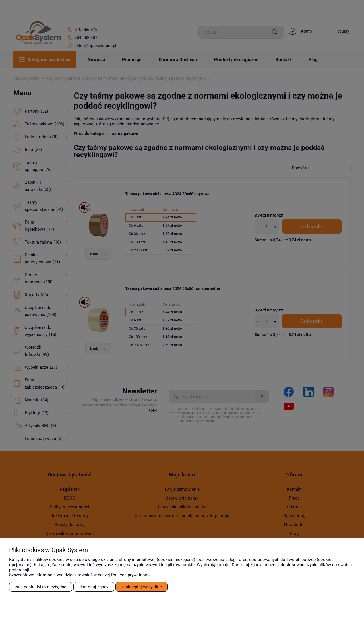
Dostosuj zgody (94, 587)
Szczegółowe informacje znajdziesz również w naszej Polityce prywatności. (80, 575)
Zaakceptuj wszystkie (142, 587)
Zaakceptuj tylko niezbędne (41, 587)
